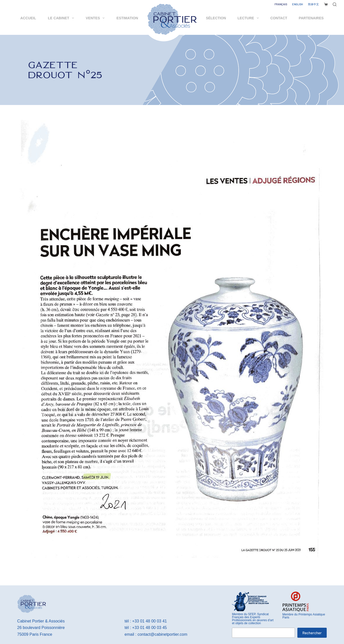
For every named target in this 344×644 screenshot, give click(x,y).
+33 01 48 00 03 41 (149, 621)
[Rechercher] (335, 4)
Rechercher (312, 633)
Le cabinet (62, 18)
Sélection (216, 18)
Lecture (249, 18)
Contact (279, 18)
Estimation (127, 18)
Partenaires (311, 18)
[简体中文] (313, 4)
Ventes (96, 18)
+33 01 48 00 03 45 (149, 628)
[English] (297, 4)
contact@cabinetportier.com (162, 634)
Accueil (28, 18)
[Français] (281, 4)
